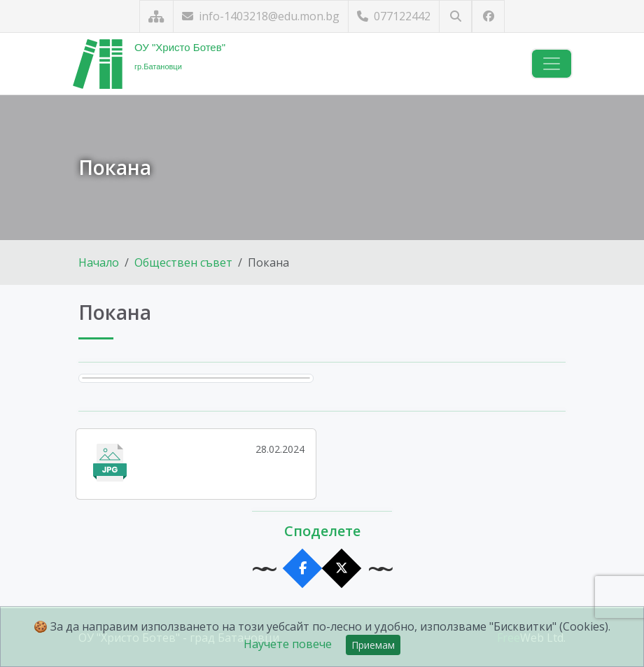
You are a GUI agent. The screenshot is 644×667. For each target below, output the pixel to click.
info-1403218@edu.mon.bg (261, 16)
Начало (99, 262)
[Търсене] (455, 16)
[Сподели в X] (342, 569)
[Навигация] (552, 64)
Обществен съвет (183, 262)
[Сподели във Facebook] (303, 569)
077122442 (394, 16)
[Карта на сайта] (156, 16)
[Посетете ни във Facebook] (488, 16)
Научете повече (288, 644)
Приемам (373, 645)
